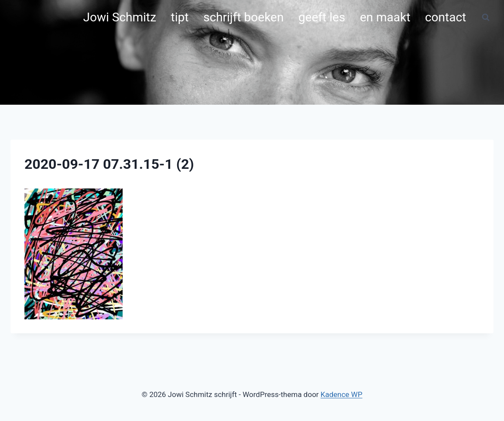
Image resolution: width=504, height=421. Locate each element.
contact (446, 17)
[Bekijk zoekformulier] (486, 17)
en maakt (385, 17)
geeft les (322, 17)
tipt (180, 17)
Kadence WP (342, 394)
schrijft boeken (243, 17)
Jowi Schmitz (120, 17)
